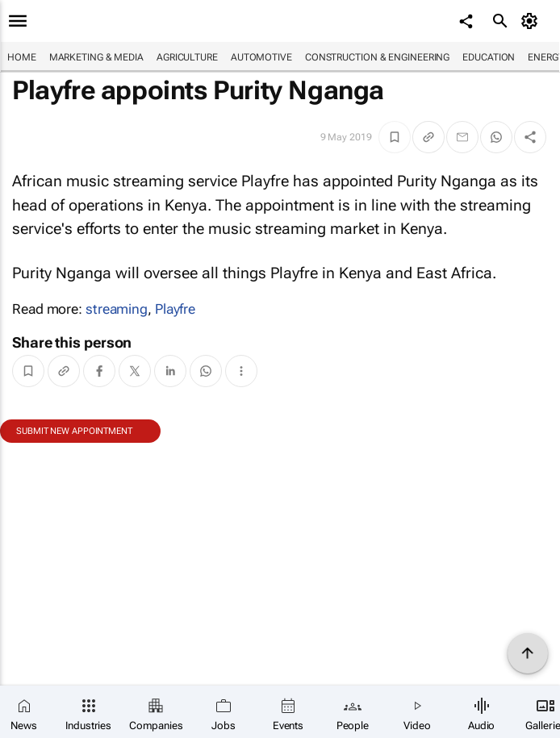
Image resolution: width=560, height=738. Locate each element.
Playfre (175, 309)
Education (489, 57)
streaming (117, 309)
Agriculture (187, 57)
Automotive (261, 57)
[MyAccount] (532, 21)
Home (22, 57)
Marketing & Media (96, 57)
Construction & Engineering (377, 57)
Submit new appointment (74, 431)
